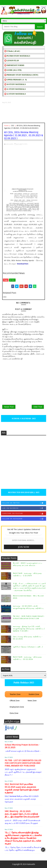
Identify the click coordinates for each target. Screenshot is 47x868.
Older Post (38, 407)
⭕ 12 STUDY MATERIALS (15, 94)
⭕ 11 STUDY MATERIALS (15, 89)
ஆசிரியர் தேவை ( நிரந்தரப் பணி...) (28, 647)
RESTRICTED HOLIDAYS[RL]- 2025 (23, 492)
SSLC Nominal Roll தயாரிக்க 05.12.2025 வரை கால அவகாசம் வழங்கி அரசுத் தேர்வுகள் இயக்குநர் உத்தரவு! (22, 788)
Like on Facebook (24, 508)
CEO (13, 125)
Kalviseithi (31, 864)
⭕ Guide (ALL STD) (13, 70)
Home (6, 125)
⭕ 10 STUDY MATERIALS (15, 84)
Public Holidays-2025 (23, 683)
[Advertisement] (24, 113)
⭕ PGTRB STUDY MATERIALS (17, 56)
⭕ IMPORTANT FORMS (14, 65)
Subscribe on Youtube (24, 513)
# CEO (12, 280)
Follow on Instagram (24, 519)
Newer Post (9, 407)
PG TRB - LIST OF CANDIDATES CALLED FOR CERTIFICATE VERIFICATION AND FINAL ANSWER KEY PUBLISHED (23, 763)
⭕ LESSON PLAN (12, 61)
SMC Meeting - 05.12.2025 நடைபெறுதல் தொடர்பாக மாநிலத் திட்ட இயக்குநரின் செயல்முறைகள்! (22, 814)
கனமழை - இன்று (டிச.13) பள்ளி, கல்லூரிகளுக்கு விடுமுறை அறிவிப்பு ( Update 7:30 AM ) (29, 629)
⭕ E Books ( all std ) (12, 51)
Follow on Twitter (24, 503)
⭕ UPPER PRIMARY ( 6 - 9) (15, 80)
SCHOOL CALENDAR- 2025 (23, 419)
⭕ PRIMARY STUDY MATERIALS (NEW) (21, 75)
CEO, (26, 144)
